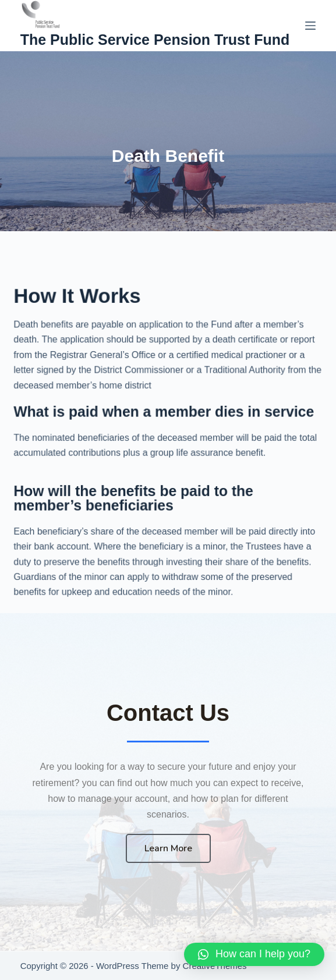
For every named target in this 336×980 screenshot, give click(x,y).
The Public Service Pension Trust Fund (155, 40)
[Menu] (310, 26)
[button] (254, 954)
